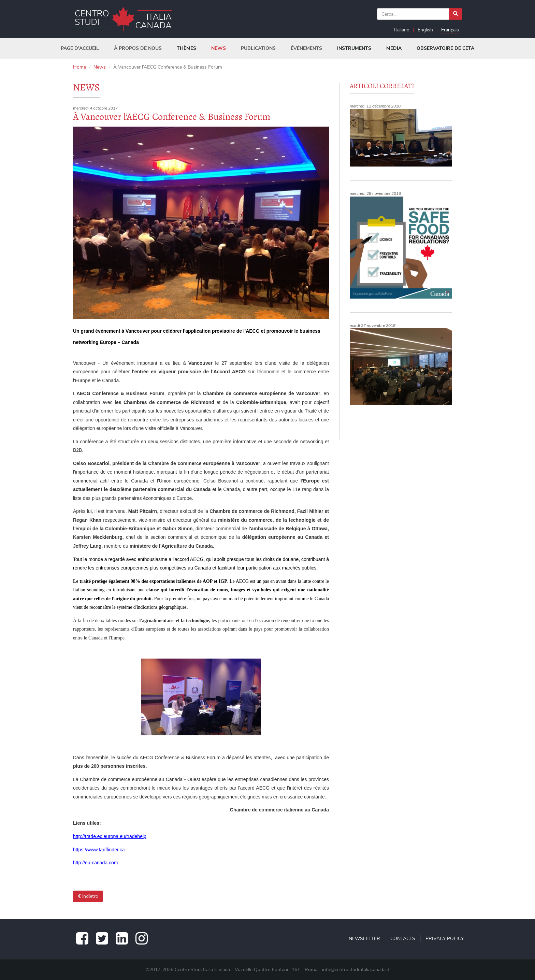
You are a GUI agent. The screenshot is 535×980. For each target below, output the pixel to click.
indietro (88, 896)
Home (79, 67)
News (100, 67)
